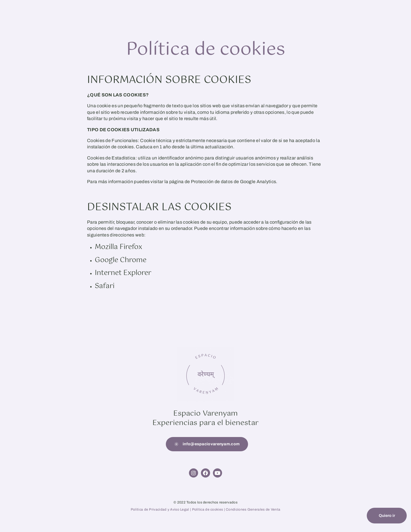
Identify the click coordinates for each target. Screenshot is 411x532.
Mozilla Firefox (118, 247)
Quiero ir (387, 516)
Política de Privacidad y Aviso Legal (160, 509)
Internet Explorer (123, 273)
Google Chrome (121, 260)
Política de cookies (208, 509)
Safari (105, 286)
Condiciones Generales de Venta (253, 509)
